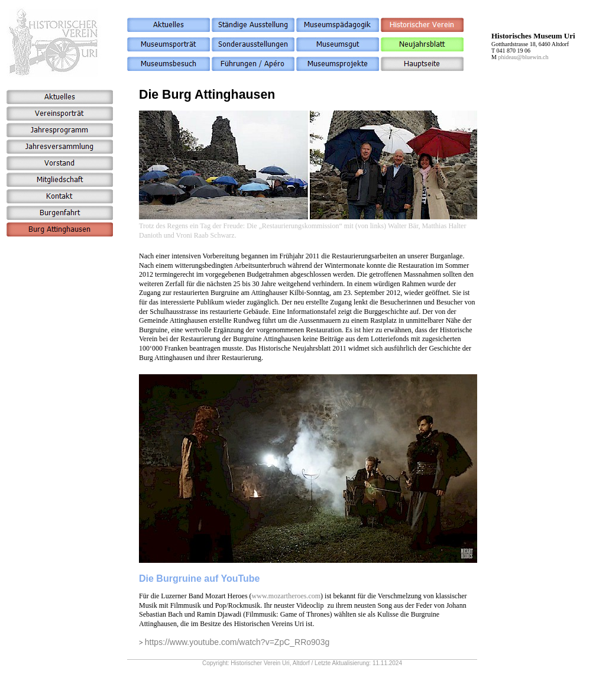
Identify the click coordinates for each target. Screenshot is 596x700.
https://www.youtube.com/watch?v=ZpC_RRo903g (237, 642)
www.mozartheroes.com (286, 596)
